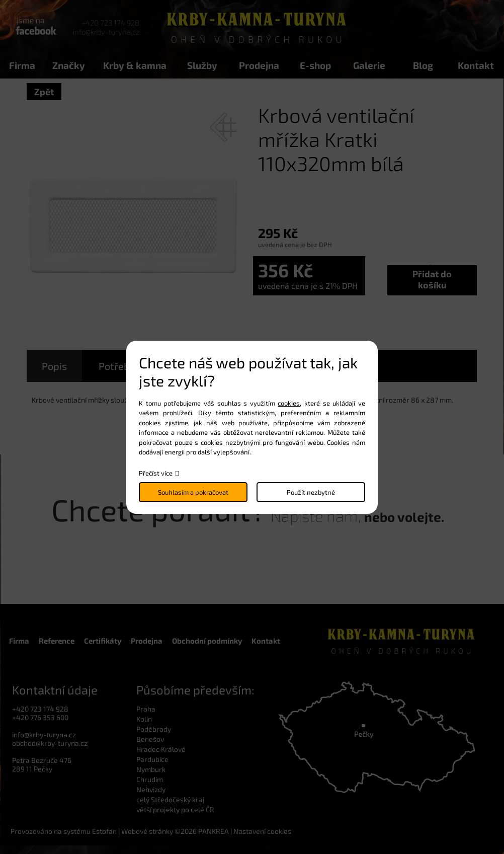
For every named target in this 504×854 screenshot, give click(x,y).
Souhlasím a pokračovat (193, 492)
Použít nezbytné (311, 492)
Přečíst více (156, 473)
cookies (289, 403)
